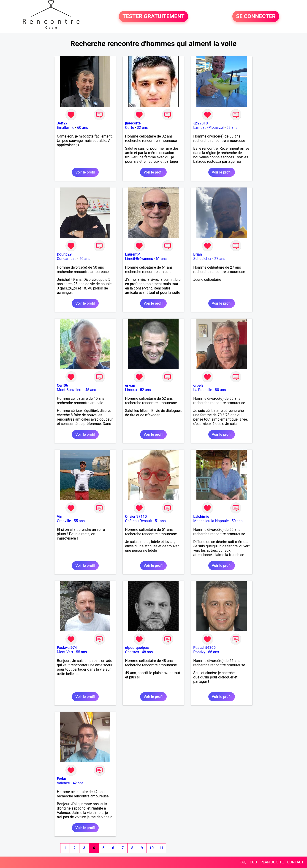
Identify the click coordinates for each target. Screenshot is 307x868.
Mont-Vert (65, 652)
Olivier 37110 (136, 517)
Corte (129, 128)
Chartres (132, 652)
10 (152, 848)
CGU (253, 862)
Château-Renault (138, 521)
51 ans (160, 521)
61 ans (161, 259)
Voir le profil (85, 172)
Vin (59, 517)
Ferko (61, 779)
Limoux (131, 390)
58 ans (232, 128)
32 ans (142, 128)
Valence (63, 783)
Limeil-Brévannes (139, 259)
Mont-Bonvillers (69, 390)
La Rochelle (203, 390)
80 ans (220, 390)
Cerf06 (62, 385)
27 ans (220, 259)
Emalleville (65, 128)
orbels (198, 385)
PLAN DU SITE (272, 862)
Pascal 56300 (204, 648)
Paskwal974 (67, 648)
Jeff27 (62, 123)
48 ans (147, 652)
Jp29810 (200, 123)
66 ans (214, 652)
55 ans (79, 521)
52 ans (145, 390)
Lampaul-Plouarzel (208, 128)
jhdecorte (133, 123)
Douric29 (64, 254)
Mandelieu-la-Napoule (211, 521)
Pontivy (199, 652)
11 (161, 848)
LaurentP (132, 254)
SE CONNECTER (256, 17)
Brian (197, 254)
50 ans (85, 259)
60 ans (83, 128)
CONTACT (295, 862)
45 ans (91, 390)
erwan (130, 385)
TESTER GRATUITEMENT (153, 17)
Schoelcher (202, 259)
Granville (64, 521)
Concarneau (67, 259)
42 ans (78, 783)
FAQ (243, 862)
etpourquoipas (137, 648)
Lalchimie (201, 517)
